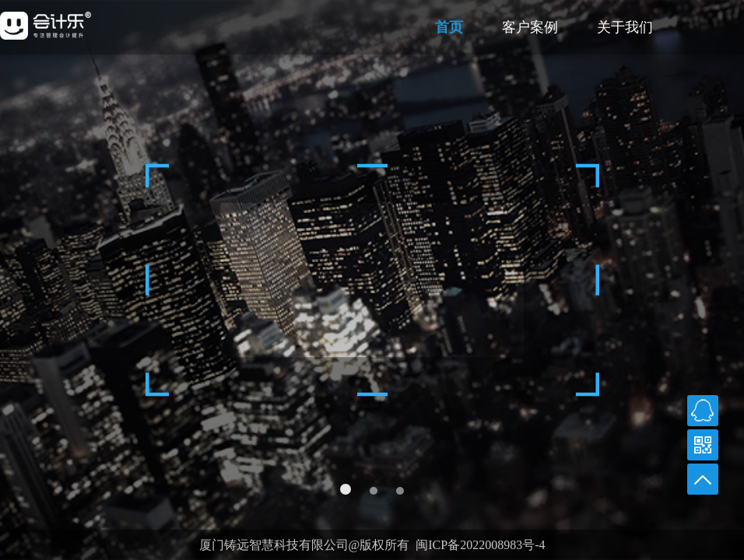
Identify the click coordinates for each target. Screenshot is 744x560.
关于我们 (625, 27)
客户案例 (530, 27)
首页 (449, 27)
